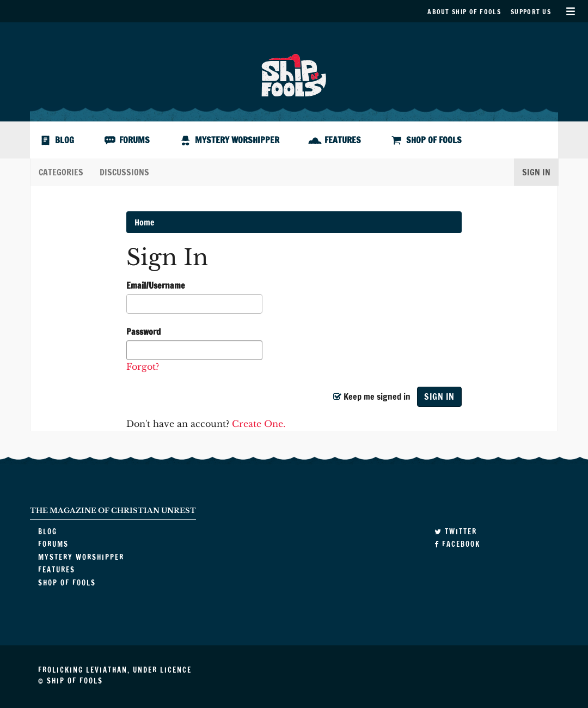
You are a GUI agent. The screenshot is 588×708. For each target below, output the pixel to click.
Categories (61, 172)
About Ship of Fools (464, 12)
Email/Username (156, 285)
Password (143, 332)
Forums (134, 140)
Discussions (124, 172)
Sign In (536, 172)
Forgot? (143, 367)
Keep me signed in (372, 396)
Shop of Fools (434, 140)
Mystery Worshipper (237, 140)
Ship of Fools (294, 74)
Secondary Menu (570, 11)
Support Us (531, 12)
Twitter (456, 532)
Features (343, 140)
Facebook (457, 544)
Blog (65, 140)
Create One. (259, 424)
